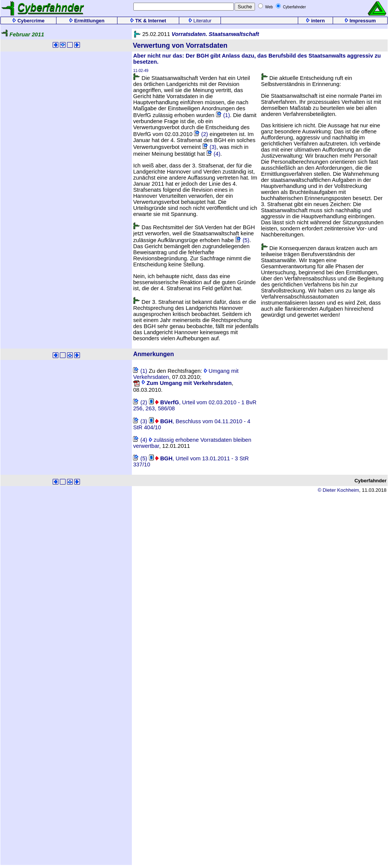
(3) (209, 147)
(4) (214, 154)
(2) (201, 134)
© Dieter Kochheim (338, 490)
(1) (223, 115)
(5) (242, 240)
